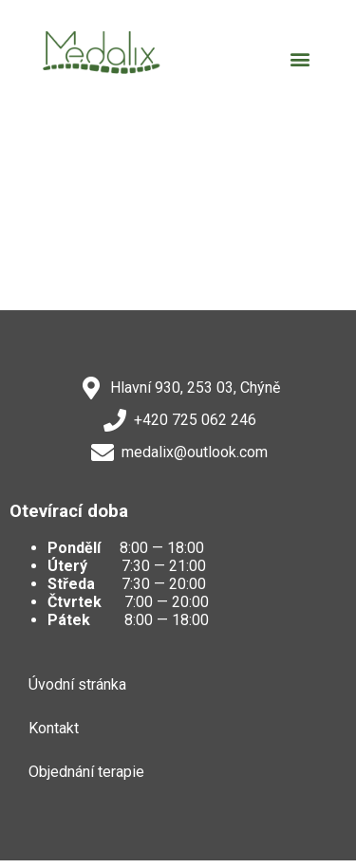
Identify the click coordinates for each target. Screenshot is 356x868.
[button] (300, 59)
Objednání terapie (86, 772)
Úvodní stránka (77, 684)
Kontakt (54, 728)
